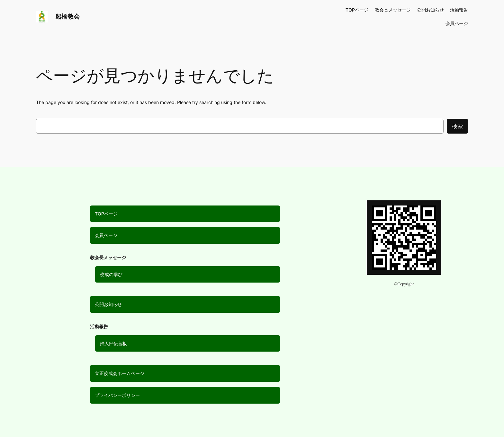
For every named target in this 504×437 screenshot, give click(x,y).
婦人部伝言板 (113, 343)
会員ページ (106, 235)
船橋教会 (67, 16)
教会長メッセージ (393, 10)
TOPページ (106, 214)
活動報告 (459, 10)
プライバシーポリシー (117, 395)
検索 (457, 126)
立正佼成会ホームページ (120, 373)
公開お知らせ (108, 304)
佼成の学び (111, 274)
